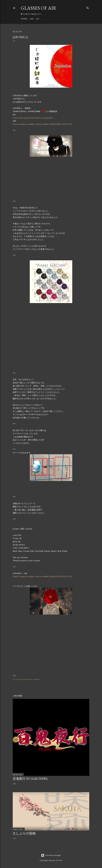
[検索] (88, 7)
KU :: (38, 19)
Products (36, 679)
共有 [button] (14, 676)
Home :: (25, 19)
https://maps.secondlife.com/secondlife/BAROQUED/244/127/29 (42, 124)
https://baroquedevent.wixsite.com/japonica (33, 118)
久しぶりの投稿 (24, 833)
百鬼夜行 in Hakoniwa (30, 779)
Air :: (32, 19)
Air (19, 679)
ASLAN (24, 679)
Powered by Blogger (51, 855)
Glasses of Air (39, 8)
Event (30, 679)
